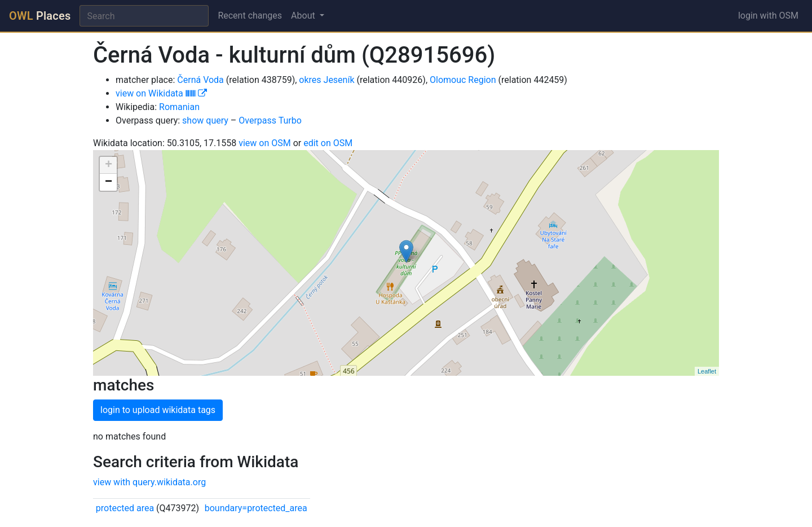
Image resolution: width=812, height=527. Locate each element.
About (304, 16)
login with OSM (768, 16)
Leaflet (707, 371)
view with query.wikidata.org (149, 482)
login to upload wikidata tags (158, 410)
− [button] (109, 182)
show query (205, 120)
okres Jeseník (326, 80)
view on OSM (265, 143)
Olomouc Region (463, 80)
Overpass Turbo (270, 120)
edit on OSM (328, 143)
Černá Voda (200, 80)
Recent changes (250, 16)
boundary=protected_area (256, 508)
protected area (125, 508)
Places (40, 16)
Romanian (179, 107)
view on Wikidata (161, 93)
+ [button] (109, 165)
